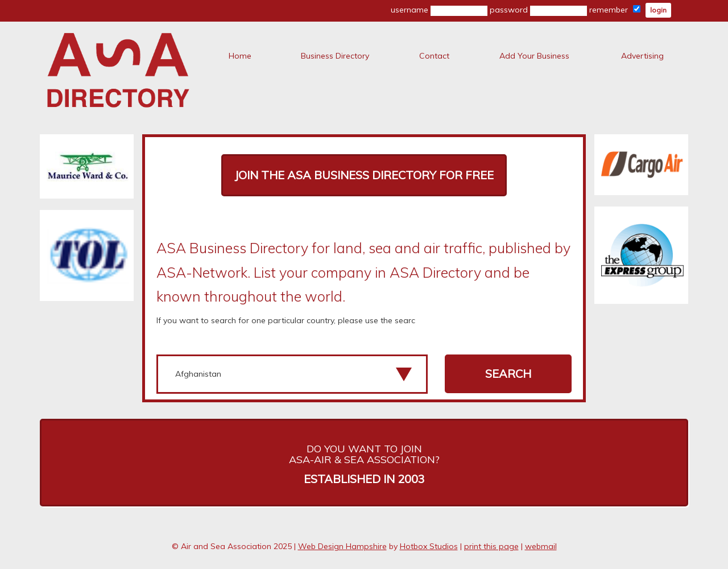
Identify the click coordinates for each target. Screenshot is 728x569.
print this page (491, 546)
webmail (541, 546)
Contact (434, 56)
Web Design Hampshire (342, 546)
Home (240, 56)
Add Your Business (534, 56)
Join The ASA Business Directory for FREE (364, 175)
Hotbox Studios (429, 546)
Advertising (642, 56)
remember (615, 10)
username (439, 10)
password (538, 10)
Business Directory (335, 56)
